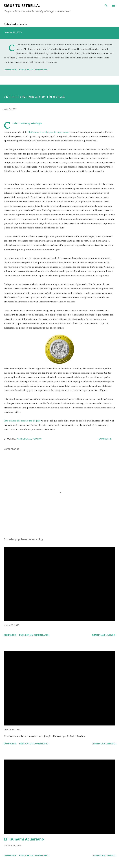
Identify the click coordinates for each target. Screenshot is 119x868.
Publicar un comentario (34, 69)
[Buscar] (106, 6)
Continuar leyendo (104, 635)
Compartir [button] (10, 69)
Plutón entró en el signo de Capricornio (48, 132)
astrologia (24, 439)
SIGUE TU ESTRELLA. (22, 6)
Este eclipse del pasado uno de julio (22, 421)
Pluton (37, 439)
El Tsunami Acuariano (24, 839)
